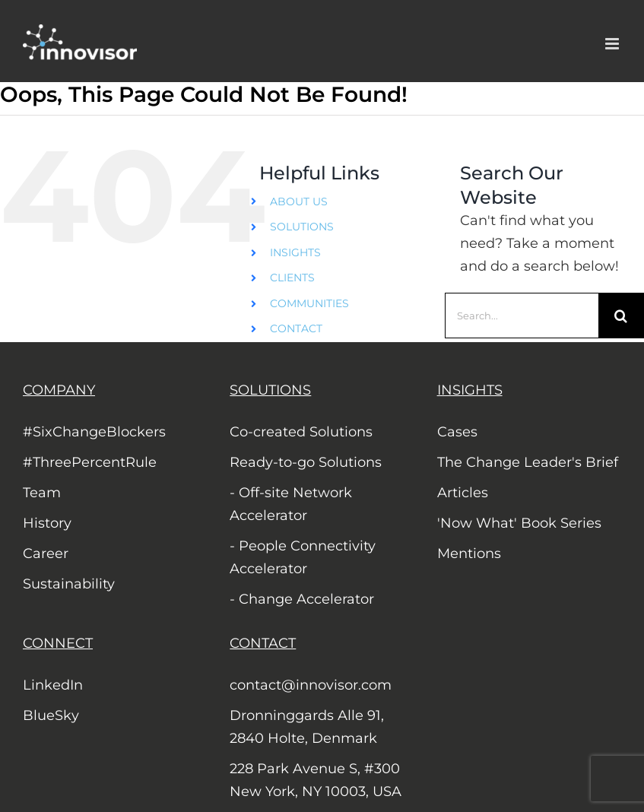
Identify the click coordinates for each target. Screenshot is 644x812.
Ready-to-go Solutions (306, 462)
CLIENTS (292, 278)
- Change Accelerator (302, 599)
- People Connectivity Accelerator (303, 557)
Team (42, 493)
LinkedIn (53, 685)
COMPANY (59, 390)
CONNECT (58, 643)
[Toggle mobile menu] (613, 44)
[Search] (621, 316)
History (47, 523)
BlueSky (51, 715)
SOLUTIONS (302, 227)
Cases (457, 432)
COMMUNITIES (309, 303)
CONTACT (296, 328)
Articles (463, 493)
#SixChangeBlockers (94, 432)
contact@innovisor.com (311, 685)
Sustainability (69, 584)
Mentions (469, 553)
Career (46, 553)
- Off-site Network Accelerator (291, 504)
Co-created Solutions (301, 432)
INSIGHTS (295, 252)
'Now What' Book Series (519, 523)
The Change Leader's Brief (528, 462)
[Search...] (522, 316)
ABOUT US (299, 201)
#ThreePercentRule (90, 462)
